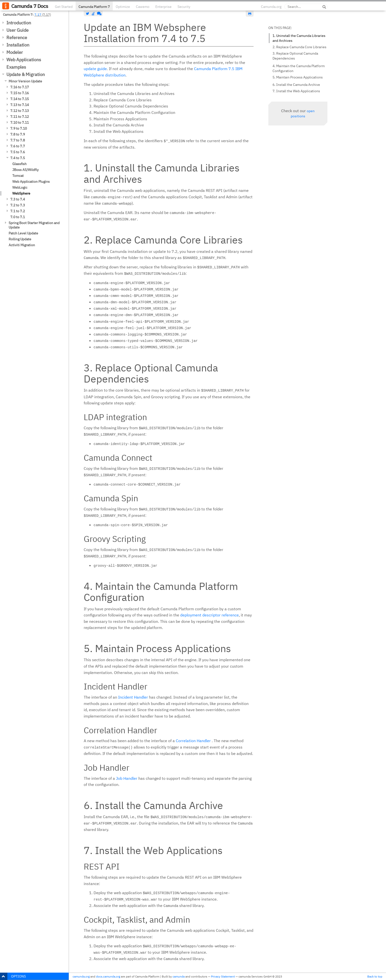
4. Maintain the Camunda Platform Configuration (299, 68)
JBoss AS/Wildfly (25, 170)
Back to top (375, 976)
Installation (18, 45)
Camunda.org (271, 7)
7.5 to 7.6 (18, 152)
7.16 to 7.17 (20, 87)
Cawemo (143, 7)
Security (184, 7)
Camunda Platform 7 (94, 7)
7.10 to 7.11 (20, 122)
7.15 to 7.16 (20, 93)
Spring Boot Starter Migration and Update (34, 225)
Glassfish (19, 164)
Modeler (15, 52)
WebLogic (20, 187)
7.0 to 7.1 (18, 217)
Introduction (19, 23)
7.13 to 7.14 (20, 105)
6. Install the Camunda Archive (296, 85)
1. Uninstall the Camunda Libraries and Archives (299, 38)
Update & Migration (26, 74)
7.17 (38, 15)
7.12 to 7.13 (20, 111)
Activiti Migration (22, 245)
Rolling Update (20, 239)
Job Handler (127, 778)
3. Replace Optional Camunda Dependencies (295, 56)
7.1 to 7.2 (18, 211)
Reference (17, 38)
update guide (95, 69)
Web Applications (24, 60)
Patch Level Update (23, 233)
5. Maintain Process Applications (298, 77)
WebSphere (21, 193)
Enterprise (163, 7)
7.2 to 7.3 (18, 205)
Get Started (64, 7)
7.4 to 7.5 (18, 158)
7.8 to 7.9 (18, 134)
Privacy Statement (223, 976)
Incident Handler (133, 697)
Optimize (123, 7)
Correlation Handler (193, 741)
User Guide (17, 30)
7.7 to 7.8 (18, 140)
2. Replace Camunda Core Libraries (299, 47)
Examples (16, 67)
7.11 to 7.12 (20, 117)
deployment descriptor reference (209, 615)
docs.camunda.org (108, 976)
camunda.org (81, 976)
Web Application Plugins (31, 182)
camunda (179, 976)
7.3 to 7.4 (18, 199)
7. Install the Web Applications (296, 91)
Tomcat (18, 176)
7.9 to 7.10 (19, 128)
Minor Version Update (25, 81)
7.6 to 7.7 (18, 146)
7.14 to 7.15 (20, 99)
